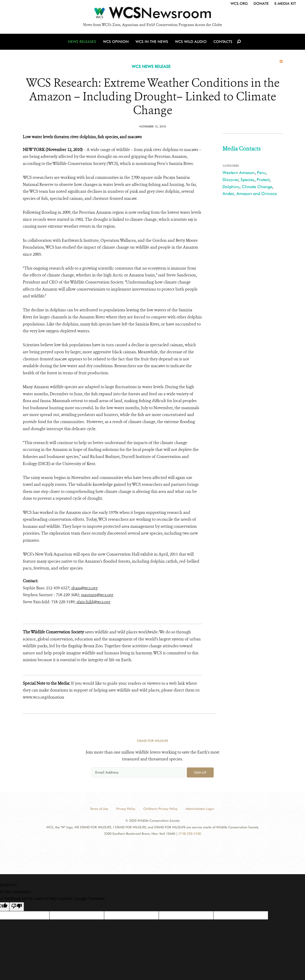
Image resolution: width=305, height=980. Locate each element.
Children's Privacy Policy (160, 809)
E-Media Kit (285, 4)
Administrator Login (200, 809)
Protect (263, 180)
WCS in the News (152, 42)
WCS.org (239, 4)
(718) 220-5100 (190, 834)
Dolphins (231, 187)
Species (247, 180)
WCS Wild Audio (191, 42)
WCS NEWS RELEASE (151, 66)
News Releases (82, 42)
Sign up (200, 772)
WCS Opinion (116, 42)
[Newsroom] (152, 14)
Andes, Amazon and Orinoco (250, 194)
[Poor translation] (17, 907)
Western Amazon (239, 173)
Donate (261, 4)
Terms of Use (99, 809)
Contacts (223, 42)
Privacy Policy (126, 809)
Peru (261, 173)
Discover (231, 180)
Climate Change (257, 187)
